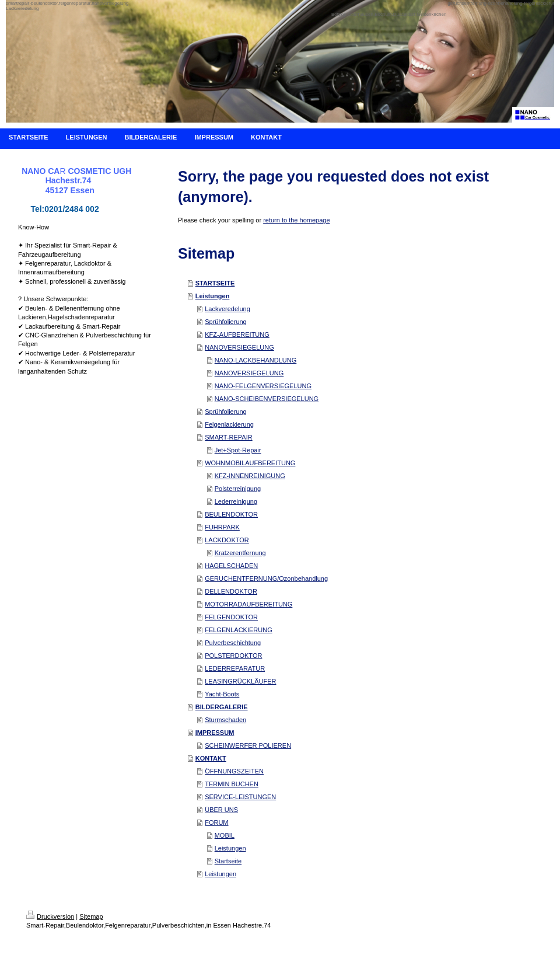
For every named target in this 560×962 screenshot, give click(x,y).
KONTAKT (211, 758)
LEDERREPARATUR (235, 668)
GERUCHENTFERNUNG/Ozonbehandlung (266, 578)
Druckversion (50, 916)
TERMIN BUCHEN (232, 784)
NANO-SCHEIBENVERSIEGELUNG (267, 399)
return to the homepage (296, 220)
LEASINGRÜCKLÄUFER (240, 681)
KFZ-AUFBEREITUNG (237, 334)
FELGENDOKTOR (231, 617)
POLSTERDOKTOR (233, 656)
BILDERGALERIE (222, 707)
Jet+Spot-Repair (238, 450)
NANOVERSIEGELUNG (239, 347)
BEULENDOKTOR (231, 514)
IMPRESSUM (215, 733)
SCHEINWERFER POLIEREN (248, 745)
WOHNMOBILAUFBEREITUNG (250, 463)
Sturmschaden (225, 720)
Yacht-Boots (222, 694)
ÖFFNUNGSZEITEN (234, 771)
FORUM (216, 822)
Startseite (228, 861)
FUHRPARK (222, 527)
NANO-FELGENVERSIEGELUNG (263, 386)
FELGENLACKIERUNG (239, 630)
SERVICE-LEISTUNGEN (240, 797)
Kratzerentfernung (240, 553)
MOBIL (225, 835)
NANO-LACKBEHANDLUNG (256, 360)
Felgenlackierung (229, 424)
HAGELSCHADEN (231, 566)
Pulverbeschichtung (233, 643)
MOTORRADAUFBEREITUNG (249, 604)
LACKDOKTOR (227, 540)
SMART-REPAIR (229, 437)
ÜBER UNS (221, 810)
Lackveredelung (228, 309)
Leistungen (213, 296)
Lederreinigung (236, 501)
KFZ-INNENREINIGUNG (250, 476)
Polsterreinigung (238, 489)
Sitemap (91, 916)
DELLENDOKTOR (231, 591)
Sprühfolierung (226, 322)
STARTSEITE (215, 283)
